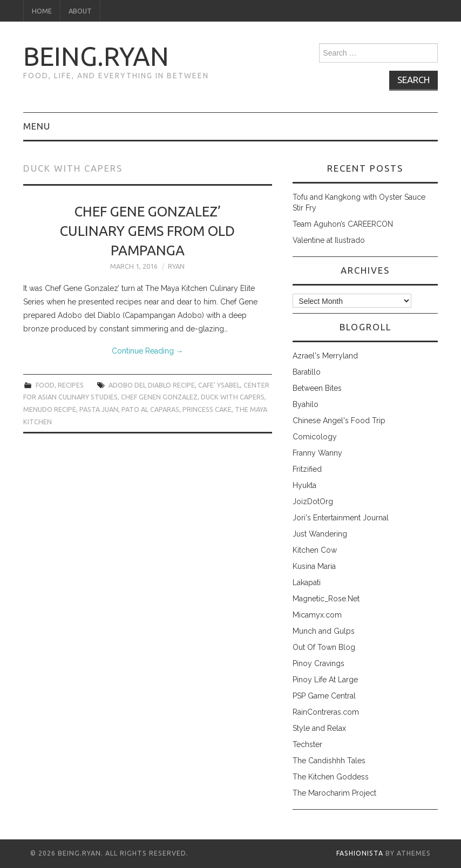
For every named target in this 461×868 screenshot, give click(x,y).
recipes (71, 385)
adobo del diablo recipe (152, 385)
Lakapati (307, 582)
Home (42, 11)
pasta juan (99, 409)
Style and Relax (319, 728)
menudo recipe (50, 409)
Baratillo (307, 372)
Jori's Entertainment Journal (341, 518)
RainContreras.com (326, 712)
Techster (307, 744)
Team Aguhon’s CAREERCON (343, 224)
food (45, 385)
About (80, 11)
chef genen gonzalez (159, 397)
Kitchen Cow (315, 550)
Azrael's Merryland (325, 356)
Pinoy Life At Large (325, 680)
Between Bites (317, 388)
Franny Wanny (317, 453)
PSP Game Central (324, 696)
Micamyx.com (317, 615)
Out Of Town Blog (324, 647)
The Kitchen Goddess (331, 777)
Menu (37, 126)
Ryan (176, 266)
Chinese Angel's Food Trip (339, 421)
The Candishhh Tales (329, 761)
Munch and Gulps (324, 631)
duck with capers (233, 397)
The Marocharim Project (334, 793)
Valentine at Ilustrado (329, 240)
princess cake (207, 409)
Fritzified (307, 469)
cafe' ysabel (219, 385)
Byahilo (306, 404)
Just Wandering (320, 534)
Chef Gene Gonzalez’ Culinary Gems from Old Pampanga (147, 231)
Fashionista (360, 853)
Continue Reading (148, 351)
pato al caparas (150, 409)
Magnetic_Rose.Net (326, 599)
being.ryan (96, 56)
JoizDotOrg (313, 501)
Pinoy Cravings (318, 663)
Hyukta (304, 485)
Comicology (315, 437)
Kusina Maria (314, 566)
